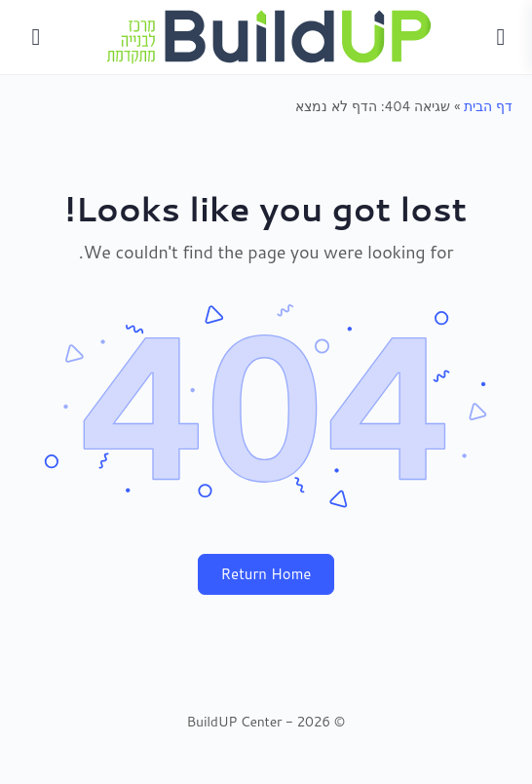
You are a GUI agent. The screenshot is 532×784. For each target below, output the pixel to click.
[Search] (36, 37)
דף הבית (488, 106)
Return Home (266, 574)
